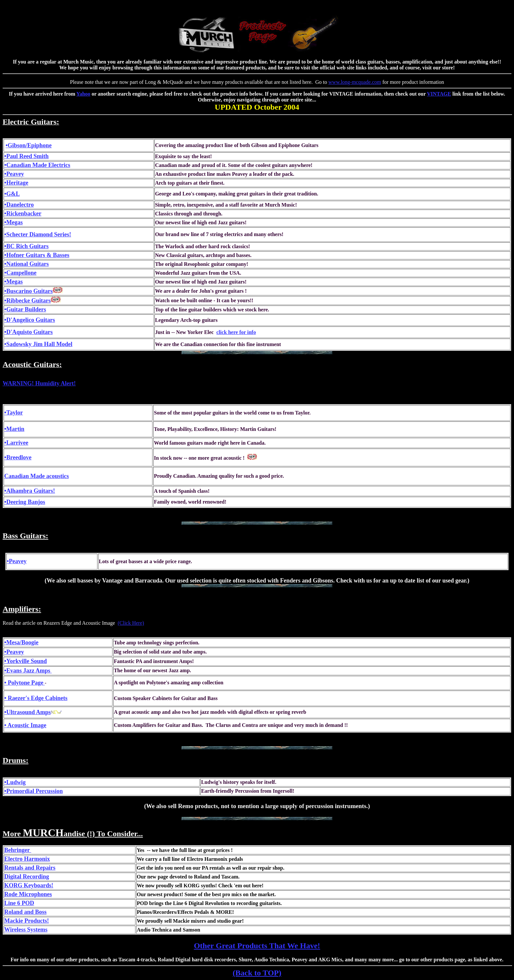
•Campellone (20, 273)
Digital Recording (27, 877)
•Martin (14, 429)
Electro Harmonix (27, 859)
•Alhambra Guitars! (30, 491)
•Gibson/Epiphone (29, 145)
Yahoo (83, 94)
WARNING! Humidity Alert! (39, 383)
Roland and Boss (25, 912)
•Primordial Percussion (33, 791)
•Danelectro (19, 205)
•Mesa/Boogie (21, 642)
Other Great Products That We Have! (257, 946)
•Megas (13, 222)
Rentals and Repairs (30, 868)
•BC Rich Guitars (26, 246)
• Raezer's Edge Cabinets (36, 698)
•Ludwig (15, 782)
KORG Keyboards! (29, 885)
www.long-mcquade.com (355, 82)
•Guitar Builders (25, 309)
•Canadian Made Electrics (37, 165)
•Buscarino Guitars (29, 291)
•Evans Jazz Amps (28, 671)
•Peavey (14, 174)
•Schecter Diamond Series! (38, 234)
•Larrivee (16, 443)
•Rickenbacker (23, 213)
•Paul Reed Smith (26, 156)
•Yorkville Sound (26, 661)
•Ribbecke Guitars (28, 301)
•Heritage (16, 183)
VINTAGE (439, 94)
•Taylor (14, 413)
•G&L (12, 194)
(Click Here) (131, 623)
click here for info (236, 332)
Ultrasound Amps (29, 712)
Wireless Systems (26, 930)
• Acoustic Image (25, 725)
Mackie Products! (27, 921)
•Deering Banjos (25, 502)
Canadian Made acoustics (37, 476)
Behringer (18, 850)
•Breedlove (18, 457)
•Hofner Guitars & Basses (37, 255)
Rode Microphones (28, 894)
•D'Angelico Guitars (30, 320)
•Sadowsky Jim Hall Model (38, 344)
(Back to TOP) (257, 973)
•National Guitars (27, 264)
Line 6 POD (19, 903)
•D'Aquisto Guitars (29, 332)
